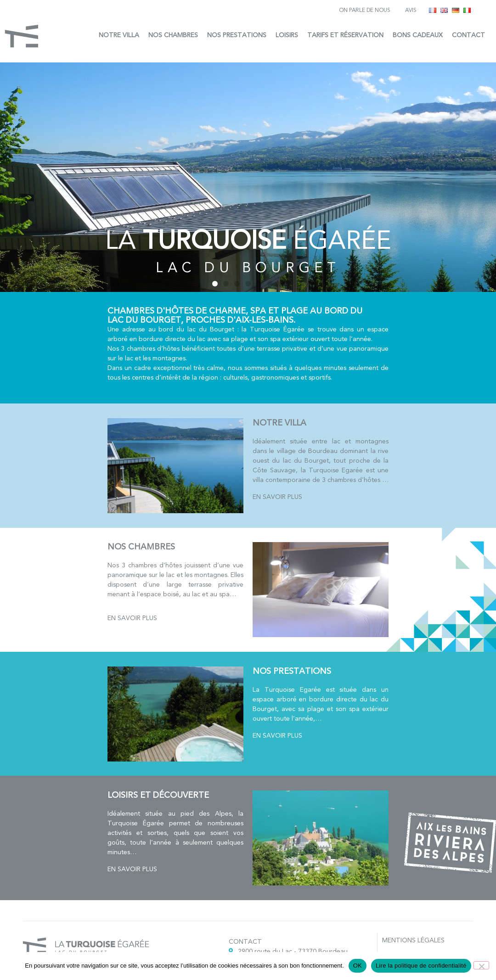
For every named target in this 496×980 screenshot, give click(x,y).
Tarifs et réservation (345, 35)
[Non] (481, 965)
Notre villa (119, 35)
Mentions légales (413, 940)
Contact (468, 35)
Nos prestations (237, 35)
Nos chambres (173, 35)
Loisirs (287, 35)
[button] (215, 284)
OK (358, 966)
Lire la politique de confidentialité (421, 966)
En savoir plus (277, 497)
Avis (411, 10)
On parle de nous (365, 10)
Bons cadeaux (418, 35)
